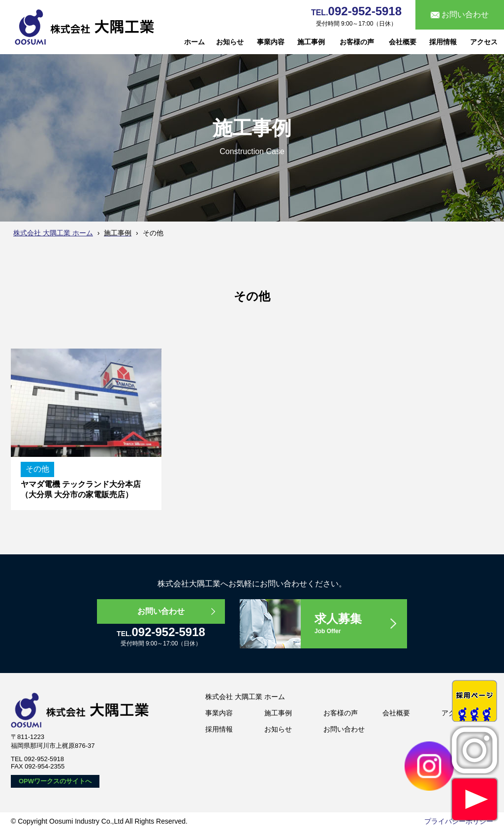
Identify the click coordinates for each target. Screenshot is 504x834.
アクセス (484, 42)
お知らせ (230, 42)
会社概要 (403, 42)
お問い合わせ (161, 611)
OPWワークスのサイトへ (55, 781)
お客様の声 (357, 42)
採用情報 (443, 42)
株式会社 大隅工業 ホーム (53, 233)
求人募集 (360, 624)
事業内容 (271, 42)
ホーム (194, 42)
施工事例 (311, 42)
